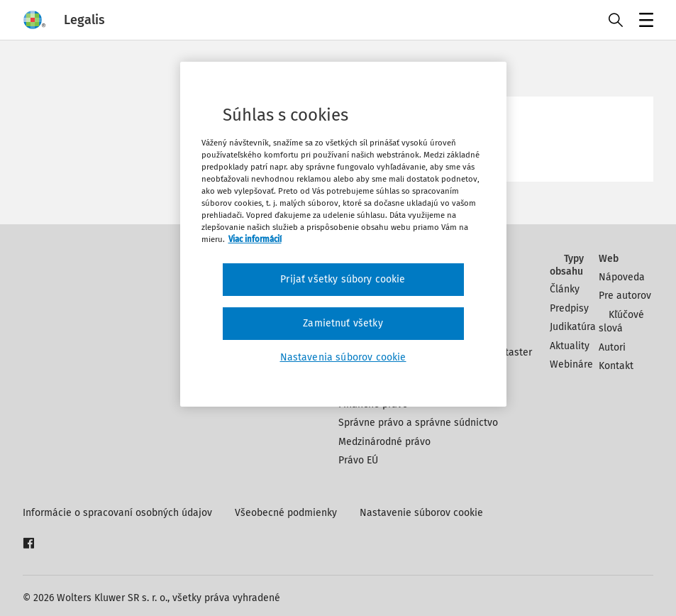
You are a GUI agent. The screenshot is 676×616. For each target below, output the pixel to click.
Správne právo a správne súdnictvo (418, 423)
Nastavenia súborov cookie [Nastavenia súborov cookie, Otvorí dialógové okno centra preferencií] (343, 357)
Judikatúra (573, 327)
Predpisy (569, 308)
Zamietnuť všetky (343, 323)
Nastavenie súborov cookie (421, 513)
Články (565, 289)
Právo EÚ (358, 460)
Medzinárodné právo (384, 442)
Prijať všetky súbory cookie (343, 279)
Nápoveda (622, 277)
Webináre (571, 364)
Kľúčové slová (621, 322)
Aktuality (570, 346)
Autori (612, 347)
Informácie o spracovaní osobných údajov (117, 513)
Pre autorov (625, 296)
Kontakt (616, 366)
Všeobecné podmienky (286, 513)
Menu (644, 22)
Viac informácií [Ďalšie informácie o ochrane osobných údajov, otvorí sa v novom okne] (255, 239)
